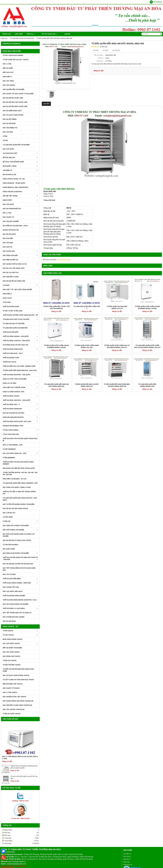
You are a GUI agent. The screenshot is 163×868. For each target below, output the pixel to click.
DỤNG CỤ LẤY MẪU (20, 383)
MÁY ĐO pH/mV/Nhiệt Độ (12, 209)
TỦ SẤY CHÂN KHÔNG (20, 430)
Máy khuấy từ (128, 865)
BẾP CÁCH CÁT (8, 72)
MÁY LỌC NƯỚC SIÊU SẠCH (13, 591)
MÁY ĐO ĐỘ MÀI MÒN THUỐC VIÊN (15, 106)
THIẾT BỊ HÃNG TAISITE (20, 396)
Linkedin (116, 50)
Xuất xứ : (101, 58)
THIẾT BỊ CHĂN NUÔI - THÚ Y (13, 353)
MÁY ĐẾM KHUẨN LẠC (10, 260)
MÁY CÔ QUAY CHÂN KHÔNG (13, 115)
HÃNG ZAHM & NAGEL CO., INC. (14, 179)
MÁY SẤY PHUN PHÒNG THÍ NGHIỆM (15, 604)
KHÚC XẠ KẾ (7, 298)
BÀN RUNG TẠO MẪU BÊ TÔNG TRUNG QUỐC (19, 468)
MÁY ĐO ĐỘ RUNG (9, 234)
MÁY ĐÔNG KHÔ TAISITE (11, 656)
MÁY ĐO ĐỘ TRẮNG (10, 119)
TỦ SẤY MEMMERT (9, 449)
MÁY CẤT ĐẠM (8, 132)
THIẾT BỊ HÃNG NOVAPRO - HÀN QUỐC (17, 375)
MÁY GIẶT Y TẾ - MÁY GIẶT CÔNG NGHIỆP (17, 290)
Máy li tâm (127, 862)
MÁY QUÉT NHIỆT (9, 549)
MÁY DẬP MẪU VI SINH (11, 277)
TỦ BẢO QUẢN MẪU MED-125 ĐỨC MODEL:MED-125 (87, 358)
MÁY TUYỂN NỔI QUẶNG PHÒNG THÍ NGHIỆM (19, 504)
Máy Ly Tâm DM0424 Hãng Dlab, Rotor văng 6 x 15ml (20, 758)
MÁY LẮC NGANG (9, 85)
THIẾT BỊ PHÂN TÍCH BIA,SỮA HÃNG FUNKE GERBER (18, 463)
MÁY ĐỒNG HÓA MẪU (20, 255)
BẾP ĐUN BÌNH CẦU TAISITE (13, 684)
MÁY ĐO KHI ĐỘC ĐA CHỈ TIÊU (13, 413)
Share (96, 50)
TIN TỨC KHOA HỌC (47, 34)
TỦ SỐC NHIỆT (8, 517)
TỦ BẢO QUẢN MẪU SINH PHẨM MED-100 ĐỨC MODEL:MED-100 (117, 358)
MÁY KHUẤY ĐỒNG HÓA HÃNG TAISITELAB (18, 701)
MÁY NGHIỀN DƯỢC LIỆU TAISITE (14, 697)
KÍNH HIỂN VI (7, 77)
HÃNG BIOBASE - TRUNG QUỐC (20, 183)
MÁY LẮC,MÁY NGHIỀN (11, 221)
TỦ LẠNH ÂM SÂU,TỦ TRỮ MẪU (14, 324)
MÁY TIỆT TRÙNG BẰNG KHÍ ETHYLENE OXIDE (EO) (19, 569)
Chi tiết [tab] (46, 104)
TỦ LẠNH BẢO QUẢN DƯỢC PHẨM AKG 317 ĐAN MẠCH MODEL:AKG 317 (147, 319)
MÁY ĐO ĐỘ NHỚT (9, 123)
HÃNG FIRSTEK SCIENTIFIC (12, 192)
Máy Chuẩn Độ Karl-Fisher (14, 617)
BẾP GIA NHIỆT (8, 68)
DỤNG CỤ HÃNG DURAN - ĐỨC (14, 392)
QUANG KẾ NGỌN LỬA (11, 230)
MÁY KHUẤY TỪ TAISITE (11, 688)
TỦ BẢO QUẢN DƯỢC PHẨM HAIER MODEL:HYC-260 (87, 319)
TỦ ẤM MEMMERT (9, 458)
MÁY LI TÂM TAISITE (10, 692)
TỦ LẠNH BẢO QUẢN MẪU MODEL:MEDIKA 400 (147, 358)
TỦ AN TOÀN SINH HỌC (20, 434)
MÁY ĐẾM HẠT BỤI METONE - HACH (15, 226)
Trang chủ (6, 34)
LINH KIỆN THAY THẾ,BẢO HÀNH (20, 387)
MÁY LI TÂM (7, 64)
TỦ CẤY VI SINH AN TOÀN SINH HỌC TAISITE (18, 680)
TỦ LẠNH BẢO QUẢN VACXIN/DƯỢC (15, 328)
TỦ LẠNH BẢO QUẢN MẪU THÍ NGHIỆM (16, 145)
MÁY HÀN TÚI (7, 247)
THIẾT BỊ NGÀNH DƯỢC (11, 307)
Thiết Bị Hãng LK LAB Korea (20, 608)
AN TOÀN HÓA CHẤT (20, 153)
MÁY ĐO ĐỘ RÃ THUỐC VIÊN (13, 98)
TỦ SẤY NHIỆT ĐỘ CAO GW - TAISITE (16, 60)
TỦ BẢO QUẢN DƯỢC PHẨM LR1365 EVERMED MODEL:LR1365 (147, 307)
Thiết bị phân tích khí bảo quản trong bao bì (20, 440)
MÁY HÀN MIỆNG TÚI (10, 128)
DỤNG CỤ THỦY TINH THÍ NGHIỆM (15, 379)
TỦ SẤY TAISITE (20, 635)
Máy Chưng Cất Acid (11, 587)
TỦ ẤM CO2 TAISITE (10, 661)
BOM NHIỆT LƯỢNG (20, 166)
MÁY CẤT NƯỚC (8, 149)
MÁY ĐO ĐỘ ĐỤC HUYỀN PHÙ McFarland (18, 564)
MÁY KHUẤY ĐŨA (20, 251)
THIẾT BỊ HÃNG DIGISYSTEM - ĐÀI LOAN (20, 421)
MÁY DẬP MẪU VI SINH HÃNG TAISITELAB (17, 705)
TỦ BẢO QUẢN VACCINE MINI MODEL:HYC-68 (117, 307)
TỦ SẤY (5, 140)
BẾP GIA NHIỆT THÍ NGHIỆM (12, 648)
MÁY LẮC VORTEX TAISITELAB (14, 709)
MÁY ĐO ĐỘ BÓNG (9, 621)
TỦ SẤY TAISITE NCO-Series (13, 55)
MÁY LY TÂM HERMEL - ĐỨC (13, 445)
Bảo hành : (100, 61)
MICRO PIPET (20, 200)
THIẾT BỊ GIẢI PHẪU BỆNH (20, 579)
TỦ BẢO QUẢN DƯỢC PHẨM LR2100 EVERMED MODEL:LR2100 (56, 346)
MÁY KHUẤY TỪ (8, 217)
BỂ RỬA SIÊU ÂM (20, 158)
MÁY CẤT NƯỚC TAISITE (20, 643)
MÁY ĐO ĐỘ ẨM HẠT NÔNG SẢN (14, 281)
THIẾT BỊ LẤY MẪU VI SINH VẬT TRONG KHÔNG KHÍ (19, 493)
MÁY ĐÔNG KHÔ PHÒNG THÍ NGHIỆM (20, 553)
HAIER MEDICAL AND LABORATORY (15, 187)
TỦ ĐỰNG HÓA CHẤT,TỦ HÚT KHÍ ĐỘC (20, 319)
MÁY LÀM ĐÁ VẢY (9, 513)
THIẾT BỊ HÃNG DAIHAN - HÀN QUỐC (20, 336)
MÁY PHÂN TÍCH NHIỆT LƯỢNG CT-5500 (17, 487)
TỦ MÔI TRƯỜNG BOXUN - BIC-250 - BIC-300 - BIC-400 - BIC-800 (20, 474)
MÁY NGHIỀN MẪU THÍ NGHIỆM (14, 89)
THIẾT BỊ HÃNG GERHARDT (20, 409)
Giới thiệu (19, 34)
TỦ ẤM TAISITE (20, 631)
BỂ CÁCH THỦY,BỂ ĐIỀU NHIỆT (20, 162)
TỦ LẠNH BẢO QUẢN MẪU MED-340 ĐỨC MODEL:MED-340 (56, 358)
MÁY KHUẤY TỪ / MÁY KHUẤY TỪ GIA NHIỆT (18, 94)
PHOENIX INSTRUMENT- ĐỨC (13, 426)
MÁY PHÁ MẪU (8, 238)
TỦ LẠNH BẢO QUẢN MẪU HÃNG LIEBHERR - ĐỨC (20, 483)
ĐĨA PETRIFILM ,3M (9, 175)
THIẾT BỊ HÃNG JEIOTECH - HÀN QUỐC (17, 400)
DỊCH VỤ (31, 34)
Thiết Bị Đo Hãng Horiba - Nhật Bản (20, 583)
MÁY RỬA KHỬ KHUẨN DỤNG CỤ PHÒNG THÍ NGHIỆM (19, 535)
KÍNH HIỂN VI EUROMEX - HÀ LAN (15, 479)
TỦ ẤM (5, 136)
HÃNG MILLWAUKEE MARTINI (20, 417)
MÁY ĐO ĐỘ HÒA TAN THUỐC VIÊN (15, 102)
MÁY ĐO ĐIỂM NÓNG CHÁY (12, 111)
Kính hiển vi (127, 856)
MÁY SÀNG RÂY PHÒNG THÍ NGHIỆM (16, 526)
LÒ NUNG (20, 285)
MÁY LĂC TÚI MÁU (9, 574)
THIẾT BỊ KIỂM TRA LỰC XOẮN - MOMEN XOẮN (19, 366)
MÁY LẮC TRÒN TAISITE (11, 652)
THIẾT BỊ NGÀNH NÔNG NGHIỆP (14, 596)
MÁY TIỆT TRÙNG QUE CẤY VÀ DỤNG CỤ (17, 613)
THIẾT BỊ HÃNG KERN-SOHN (20, 349)
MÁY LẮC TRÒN (8, 81)
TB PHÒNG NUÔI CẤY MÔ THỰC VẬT (15, 345)
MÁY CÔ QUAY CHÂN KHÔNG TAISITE (16, 675)
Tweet (106, 50)
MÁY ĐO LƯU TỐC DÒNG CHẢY (14, 268)
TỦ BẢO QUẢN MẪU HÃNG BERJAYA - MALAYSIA (20, 370)
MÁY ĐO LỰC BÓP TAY (20, 272)
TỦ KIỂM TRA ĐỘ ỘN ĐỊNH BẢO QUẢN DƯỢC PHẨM (18, 670)
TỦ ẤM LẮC (20, 521)
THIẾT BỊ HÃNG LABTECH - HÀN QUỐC (20, 341)
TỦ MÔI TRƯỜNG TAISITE (12, 665)
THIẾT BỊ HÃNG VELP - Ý (20, 404)
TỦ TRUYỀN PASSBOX (10, 545)
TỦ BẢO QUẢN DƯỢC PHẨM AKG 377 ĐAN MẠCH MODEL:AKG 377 (117, 319)
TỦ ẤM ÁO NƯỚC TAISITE (12, 714)
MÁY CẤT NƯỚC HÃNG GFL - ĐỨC (20, 453)
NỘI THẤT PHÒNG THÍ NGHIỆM (20, 530)
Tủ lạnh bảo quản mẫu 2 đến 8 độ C (87, 307)
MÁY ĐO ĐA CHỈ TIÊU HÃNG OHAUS (15, 509)
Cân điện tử (127, 854)
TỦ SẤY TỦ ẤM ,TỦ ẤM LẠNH (13, 311)
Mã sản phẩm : (99, 55)
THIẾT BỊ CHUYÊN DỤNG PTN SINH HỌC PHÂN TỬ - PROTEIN (20, 558)
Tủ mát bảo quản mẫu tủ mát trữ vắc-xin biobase (56, 307)
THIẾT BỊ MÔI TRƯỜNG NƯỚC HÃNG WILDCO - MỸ (20, 315)
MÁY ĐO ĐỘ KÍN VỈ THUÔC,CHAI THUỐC (17, 540)
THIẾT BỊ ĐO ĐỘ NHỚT (11, 332)
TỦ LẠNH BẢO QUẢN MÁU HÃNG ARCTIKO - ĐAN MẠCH (20, 499)
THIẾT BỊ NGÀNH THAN (11, 358)
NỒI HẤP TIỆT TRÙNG (20, 196)
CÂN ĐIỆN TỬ (20, 170)
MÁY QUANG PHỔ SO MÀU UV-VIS (20, 264)
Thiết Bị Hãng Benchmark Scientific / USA (20, 600)
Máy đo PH (127, 859)
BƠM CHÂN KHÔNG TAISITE (13, 639)
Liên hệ (62, 34)
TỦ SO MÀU (7, 302)
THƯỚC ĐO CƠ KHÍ (20, 362)
